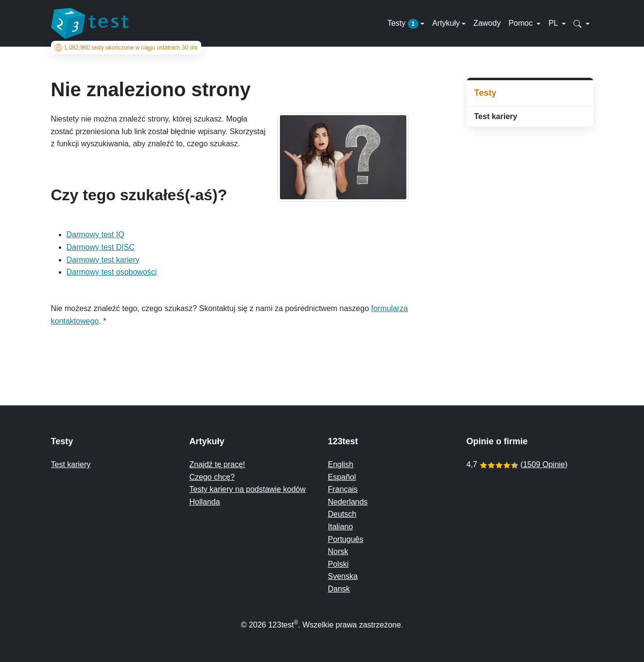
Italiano (341, 527)
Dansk (339, 589)
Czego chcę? (212, 477)
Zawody (487, 23)
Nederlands (348, 502)
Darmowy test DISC (101, 247)
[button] (582, 23)
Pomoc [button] (522, 23)
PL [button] (554, 23)
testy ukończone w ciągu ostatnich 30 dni (126, 48)
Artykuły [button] (446, 23)
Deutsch (342, 514)
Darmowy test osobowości (112, 272)
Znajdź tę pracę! (218, 464)
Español (342, 477)
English (341, 464)
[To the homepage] (90, 23)
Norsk (338, 551)
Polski (339, 564)
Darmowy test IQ (96, 235)
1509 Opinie (544, 464)
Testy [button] (403, 24)
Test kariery (496, 116)
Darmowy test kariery (103, 260)
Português (346, 539)
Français (343, 489)
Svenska (343, 576)
